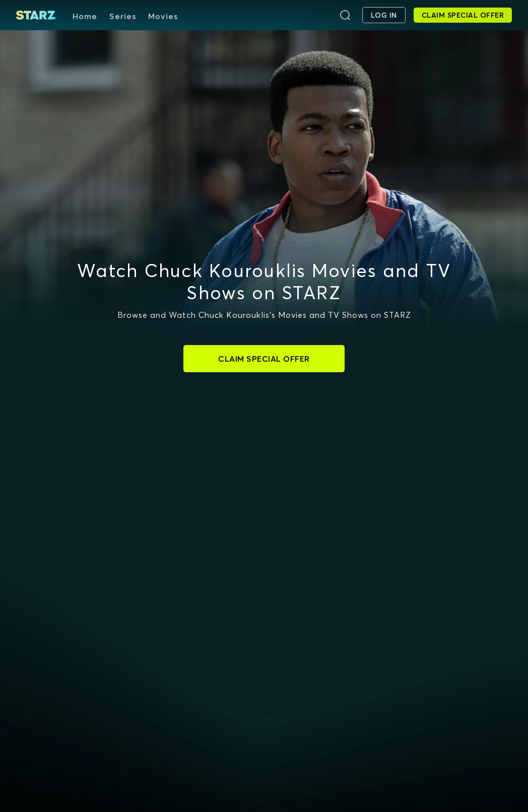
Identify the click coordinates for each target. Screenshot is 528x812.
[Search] (345, 15)
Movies (163, 16)
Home (85, 16)
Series (123, 16)
